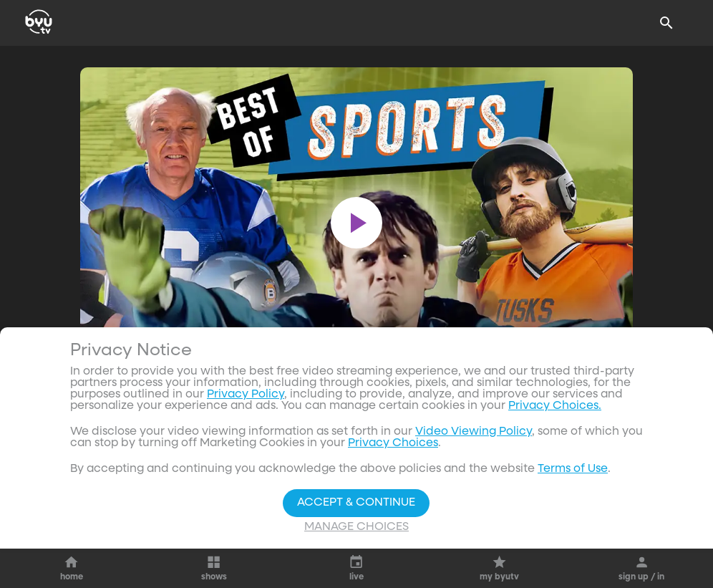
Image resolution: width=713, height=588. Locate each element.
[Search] (666, 23)
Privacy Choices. (555, 406)
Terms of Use (573, 469)
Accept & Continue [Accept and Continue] (356, 503)
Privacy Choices (393, 443)
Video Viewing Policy (474, 432)
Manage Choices (356, 527)
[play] (356, 223)
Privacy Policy (246, 395)
